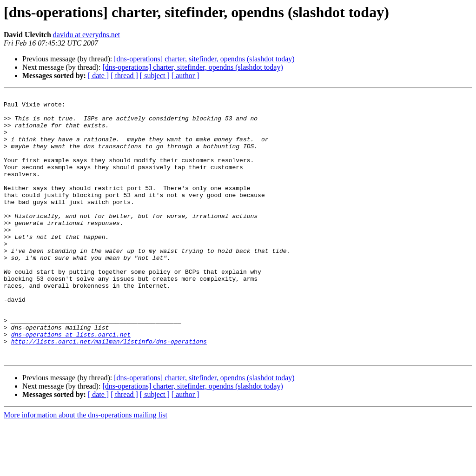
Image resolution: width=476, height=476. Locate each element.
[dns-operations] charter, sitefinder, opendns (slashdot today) (204, 59)
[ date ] (98, 76)
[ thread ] (124, 76)
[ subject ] (155, 76)
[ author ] (185, 76)
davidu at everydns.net (86, 35)
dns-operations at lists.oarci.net (71, 383)
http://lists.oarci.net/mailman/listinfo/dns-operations (109, 391)
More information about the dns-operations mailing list (86, 468)
